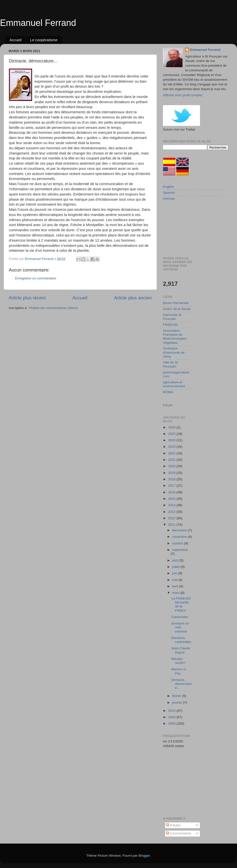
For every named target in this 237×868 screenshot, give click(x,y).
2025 (172, 434)
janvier (178, 703)
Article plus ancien (133, 298)
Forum (168, 405)
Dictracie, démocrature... (182, 684)
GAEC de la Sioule (177, 309)
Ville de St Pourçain (170, 364)
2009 (172, 717)
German (169, 199)
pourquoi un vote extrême (180, 627)
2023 (172, 447)
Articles (173, 825)
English (168, 187)
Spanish (169, 193)
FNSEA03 (170, 325)
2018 (172, 479)
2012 (172, 518)
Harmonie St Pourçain (172, 317)
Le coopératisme (44, 40)
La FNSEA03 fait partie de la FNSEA (181, 604)
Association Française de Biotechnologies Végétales (175, 337)
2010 (172, 711)
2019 (172, 473)
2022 (172, 453)
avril (176, 586)
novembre (180, 537)
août (176, 560)
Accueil (16, 40)
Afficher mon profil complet (183, 95)
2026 (172, 427)
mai (175, 580)
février (177, 696)
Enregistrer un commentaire (36, 278)
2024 (172, 440)
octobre (178, 543)
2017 (172, 486)
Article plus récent (27, 298)
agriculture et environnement (174, 384)
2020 (172, 466)
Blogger (144, 856)
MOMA (168, 392)
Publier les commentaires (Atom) (54, 308)
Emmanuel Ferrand (38, 23)
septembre (180, 550)
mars (176, 593)
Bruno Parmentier (176, 303)
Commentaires (179, 833)
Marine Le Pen (179, 671)
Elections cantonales (181, 640)
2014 (172, 505)
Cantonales (180, 617)
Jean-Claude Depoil (181, 650)
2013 (172, 512)
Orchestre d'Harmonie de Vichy (174, 352)
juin (175, 573)
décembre (180, 530)
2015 (172, 499)
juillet (176, 567)
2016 (172, 492)
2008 (172, 723)
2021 (172, 460)
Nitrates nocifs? (178, 661)
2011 (172, 525)
